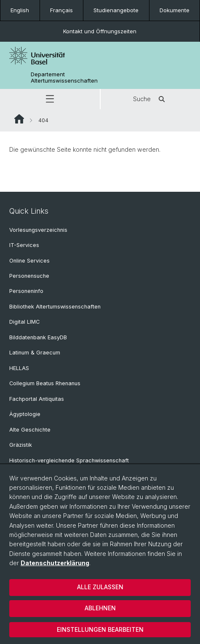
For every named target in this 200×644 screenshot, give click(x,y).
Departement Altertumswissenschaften (64, 78)
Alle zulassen (100, 587)
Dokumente (175, 10)
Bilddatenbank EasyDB (38, 337)
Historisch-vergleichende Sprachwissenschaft (69, 460)
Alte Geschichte (30, 430)
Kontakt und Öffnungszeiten (100, 31)
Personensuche (29, 276)
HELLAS (19, 368)
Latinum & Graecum (35, 353)
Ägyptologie (25, 414)
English (20, 10)
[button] (50, 99)
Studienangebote (116, 10)
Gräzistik (21, 445)
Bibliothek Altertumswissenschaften (55, 307)
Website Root (19, 119)
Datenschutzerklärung (55, 563)
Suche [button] (150, 99)
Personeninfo (26, 291)
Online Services (29, 261)
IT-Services (24, 245)
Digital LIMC (24, 322)
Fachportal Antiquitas (37, 399)
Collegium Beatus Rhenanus (45, 383)
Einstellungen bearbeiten (100, 629)
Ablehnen (100, 608)
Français (61, 10)
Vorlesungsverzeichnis (38, 230)
